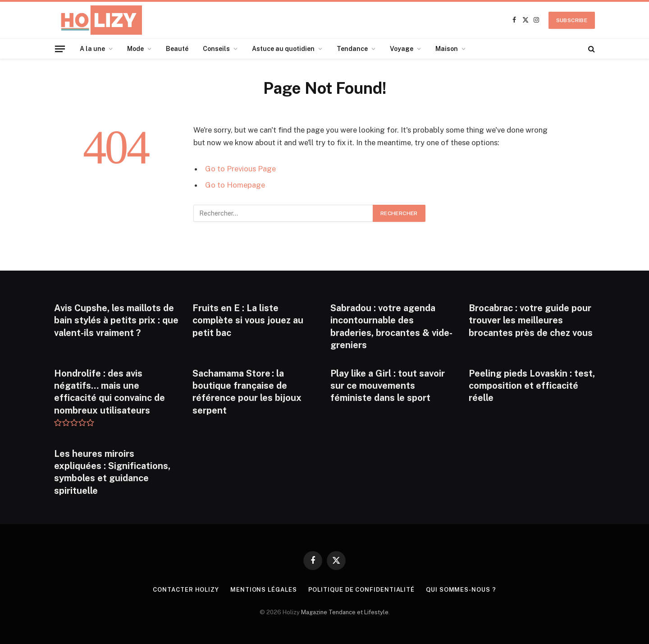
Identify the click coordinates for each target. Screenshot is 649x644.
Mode (135, 49)
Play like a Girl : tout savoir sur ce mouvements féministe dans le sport (388, 386)
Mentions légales (264, 590)
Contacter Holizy (186, 590)
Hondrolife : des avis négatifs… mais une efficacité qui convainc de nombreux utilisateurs (110, 392)
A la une (92, 49)
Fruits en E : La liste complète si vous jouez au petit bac (248, 320)
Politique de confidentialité (361, 590)
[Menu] (60, 48)
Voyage (402, 49)
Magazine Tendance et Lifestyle (345, 612)
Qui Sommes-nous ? (461, 590)
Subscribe (572, 20)
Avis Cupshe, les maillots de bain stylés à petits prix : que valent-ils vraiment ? (116, 320)
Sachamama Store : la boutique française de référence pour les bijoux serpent (247, 392)
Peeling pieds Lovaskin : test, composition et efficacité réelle (532, 386)
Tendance (352, 49)
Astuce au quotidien (283, 49)
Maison (447, 49)
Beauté (177, 49)
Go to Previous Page (240, 169)
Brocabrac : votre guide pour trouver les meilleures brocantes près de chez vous (531, 320)
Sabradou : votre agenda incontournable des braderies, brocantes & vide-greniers (391, 327)
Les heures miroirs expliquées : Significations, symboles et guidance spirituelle (112, 472)
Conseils (216, 49)
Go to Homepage (235, 185)
